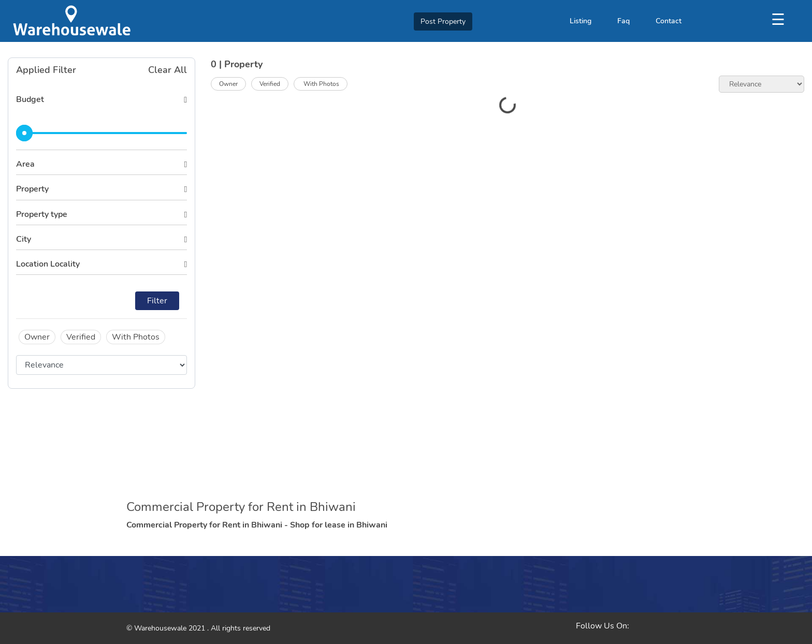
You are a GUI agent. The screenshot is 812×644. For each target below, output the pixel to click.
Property (32, 189)
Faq (624, 21)
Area (25, 164)
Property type (42, 214)
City (24, 239)
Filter (157, 301)
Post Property (443, 21)
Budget (30, 99)
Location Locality (48, 264)
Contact (669, 21)
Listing (581, 21)
